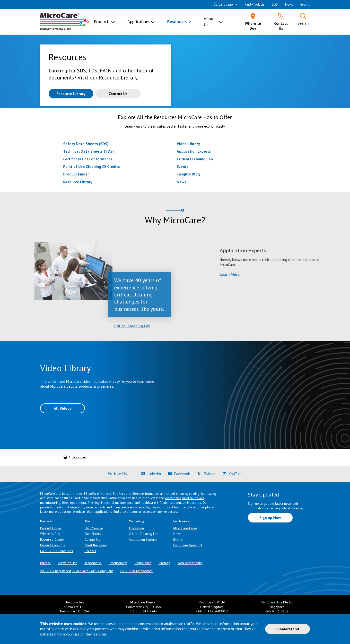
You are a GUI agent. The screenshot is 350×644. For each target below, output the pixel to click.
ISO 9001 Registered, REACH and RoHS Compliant (76, 571)
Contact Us (92, 540)
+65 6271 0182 (277, 611)
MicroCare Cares (185, 528)
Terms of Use (67, 563)
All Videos (63, 408)
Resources (177, 22)
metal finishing (89, 503)
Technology (137, 521)
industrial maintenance (117, 503)
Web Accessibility (190, 563)
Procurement (118, 563)
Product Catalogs (52, 545)
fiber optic (70, 503)
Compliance (143, 563)
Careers (90, 551)
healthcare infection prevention (163, 503)
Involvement (182, 521)
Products (102, 22)
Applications (139, 22)
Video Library (188, 144)
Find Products (255, 4)
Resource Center (52, 540)
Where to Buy (50, 534)
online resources (165, 512)
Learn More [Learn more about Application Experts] (280, 274)
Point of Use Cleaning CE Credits (92, 166)
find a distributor (125, 512)
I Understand (288, 629)
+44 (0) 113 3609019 (212, 611)
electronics (173, 498)
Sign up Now (270, 518)
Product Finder (76, 174)
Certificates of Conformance (88, 159)
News (289, 4)
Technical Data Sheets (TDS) (88, 151)
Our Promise (94, 528)
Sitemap (164, 563)
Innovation (136, 528)
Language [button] (223, 4)
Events (305, 4)
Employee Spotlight (188, 545)
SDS (275, 4)
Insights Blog (188, 174)
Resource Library (78, 182)
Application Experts (194, 151)
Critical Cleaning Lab (195, 159)
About (89, 521)
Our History (93, 534)
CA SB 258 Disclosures (57, 551)
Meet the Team (96, 545)
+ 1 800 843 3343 (144, 611)
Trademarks (93, 563)
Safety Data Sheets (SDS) (86, 144)
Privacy (45, 563)
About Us (209, 22)
